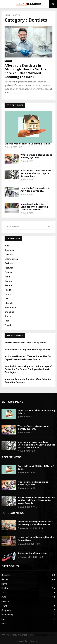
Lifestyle (9, 303)
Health (8, 290)
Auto (7, 246)
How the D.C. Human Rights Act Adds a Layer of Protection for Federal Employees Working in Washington (28, 369)
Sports (8, 316)
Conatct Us (22, 641)
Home (8, 294)
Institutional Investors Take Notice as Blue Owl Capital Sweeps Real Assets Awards (36, 445)
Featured (9, 268)
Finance (9, 272)
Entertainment (11, 259)
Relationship (11, 308)
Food (7, 277)
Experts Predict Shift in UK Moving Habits (27, 144)
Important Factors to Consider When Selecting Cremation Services (34, 207)
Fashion (9, 263)
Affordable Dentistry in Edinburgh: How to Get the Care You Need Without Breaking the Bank (25, 71)
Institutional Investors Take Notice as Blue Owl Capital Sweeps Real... (36, 173)
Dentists (8, 61)
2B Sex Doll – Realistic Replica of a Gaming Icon (36, 539)
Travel (8, 325)
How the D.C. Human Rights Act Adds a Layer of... (35, 189)
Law (6, 299)
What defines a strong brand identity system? (36, 156)
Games (8, 281)
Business (9, 250)
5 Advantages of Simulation (32, 553)
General (9, 285)
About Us (33, 641)
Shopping (9, 312)
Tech (7, 321)
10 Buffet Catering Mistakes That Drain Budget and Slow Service (35, 523)
